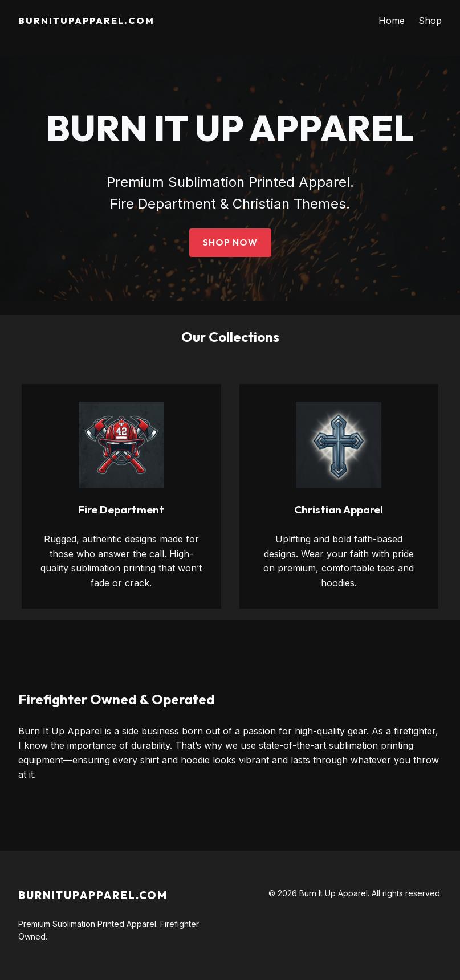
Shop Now (230, 242)
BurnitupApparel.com (86, 21)
